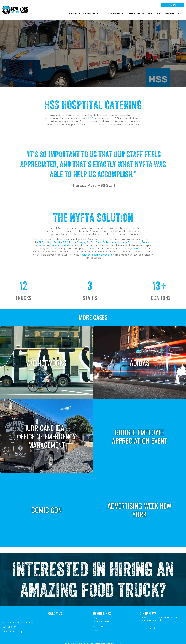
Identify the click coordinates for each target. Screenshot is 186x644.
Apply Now (151, 628)
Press (96, 630)
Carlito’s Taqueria (106, 242)
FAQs (95, 618)
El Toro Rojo (46, 242)
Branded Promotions (144, 14)
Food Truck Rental (101, 622)
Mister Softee (139, 249)
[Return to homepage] (15, 10)
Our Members (113, 14)
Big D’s (90, 242)
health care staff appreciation (97, 255)
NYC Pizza (40, 245)
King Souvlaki (144, 242)
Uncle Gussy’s (77, 242)
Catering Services (84, 14)
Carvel (127, 249)
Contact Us (98, 626)
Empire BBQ (61, 242)
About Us (173, 14)
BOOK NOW (172, 5)
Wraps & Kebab (61, 245)
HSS (91, 118)
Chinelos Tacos (126, 242)
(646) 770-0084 (9, 627)
